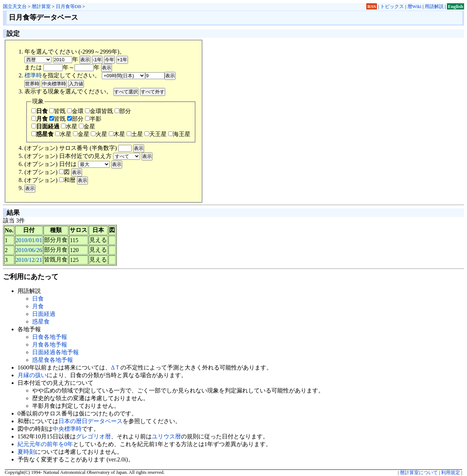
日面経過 (45, 126)
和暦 (67, 180)
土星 (135, 134)
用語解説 (434, 6)
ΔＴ (116, 367)
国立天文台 (15, 6)
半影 (93, 119)
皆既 (57, 111)
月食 (40, 119)
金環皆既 (99, 111)
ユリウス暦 (166, 436)
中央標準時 (67, 429)
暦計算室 (41, 6)
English (456, 6)
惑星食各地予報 (53, 360)
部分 (123, 111)
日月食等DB (69, 6)
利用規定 (451, 473)
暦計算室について (419, 473)
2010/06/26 (29, 250)
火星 (99, 134)
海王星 (179, 134)
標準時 (33, 75)
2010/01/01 (29, 240)
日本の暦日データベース (90, 421)
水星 (69, 126)
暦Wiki (414, 6)
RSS (372, 6)
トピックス (392, 6)
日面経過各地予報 (55, 352)
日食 (40, 111)
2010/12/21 (29, 260)
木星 (117, 134)
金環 (75, 111)
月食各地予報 (50, 345)
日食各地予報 (50, 337)
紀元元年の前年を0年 (45, 444)
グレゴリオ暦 (93, 436)
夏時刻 (26, 452)
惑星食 (43, 134)
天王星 (156, 134)
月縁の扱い (32, 375)
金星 (87, 126)
